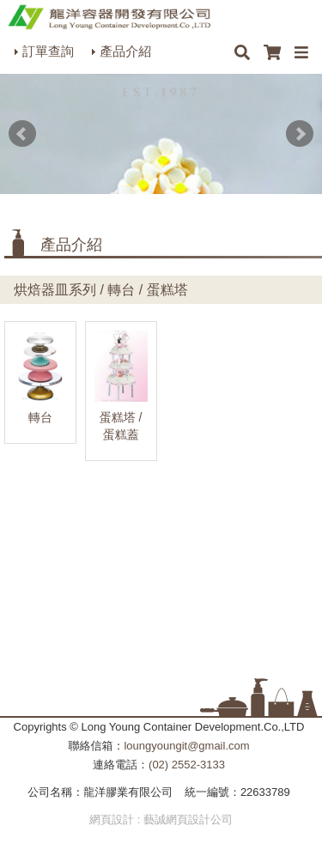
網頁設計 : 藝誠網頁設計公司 (161, 819)
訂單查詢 (48, 51)
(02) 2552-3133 (187, 765)
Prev (22, 134)
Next (300, 134)
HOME (109, 17)
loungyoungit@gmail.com (186, 746)
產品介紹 (125, 51)
